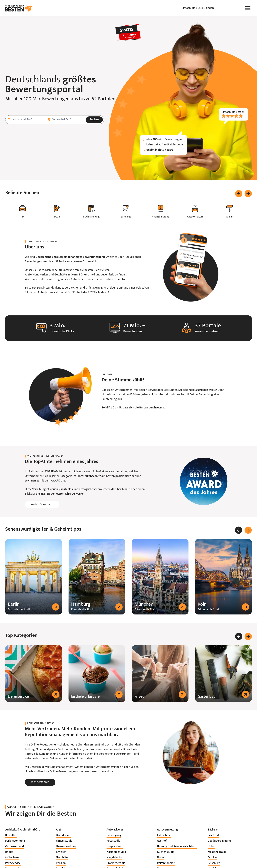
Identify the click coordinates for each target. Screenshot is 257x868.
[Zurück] (239, 194)
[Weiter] (248, 194)
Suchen (94, 120)
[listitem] (23, 830)
